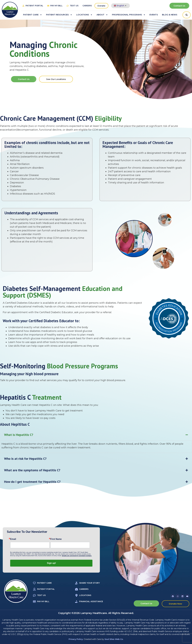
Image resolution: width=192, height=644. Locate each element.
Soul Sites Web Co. (114, 639)
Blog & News (170, 15)
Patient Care (33, 15)
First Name (56, 539)
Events (154, 15)
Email (13, 539)
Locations (84, 15)
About (102, 15)
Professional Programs (129, 15)
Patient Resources (59, 15)
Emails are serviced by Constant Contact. (77, 556)
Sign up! (51, 563)
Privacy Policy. (76, 639)
